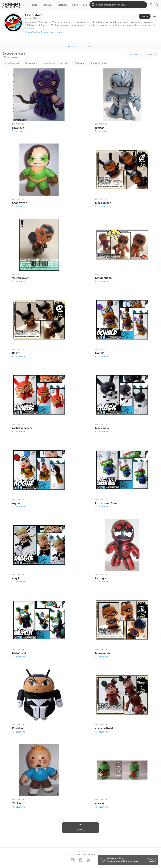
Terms (84, 855)
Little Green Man (106, 503)
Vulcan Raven (21, 278)
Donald (100, 353)
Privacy (92, 855)
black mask (102, 428)
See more (30, 28)
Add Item (151, 54)
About (69, 855)
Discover (47, 5)
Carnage (101, 578)
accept (152, 860)
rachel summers (22, 428)
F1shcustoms (19, 131)
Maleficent (19, 653)
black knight (103, 203)
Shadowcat (19, 203)
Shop (35, 5)
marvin (99, 803)
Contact (76, 855)
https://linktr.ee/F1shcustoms (40, 32)
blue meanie (103, 653)
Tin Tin (16, 803)
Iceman (100, 128)
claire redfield (104, 728)
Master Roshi (104, 278)
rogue (16, 503)
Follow (145, 16)
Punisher (18, 728)
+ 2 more (59, 32)
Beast (16, 353)
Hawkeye (18, 128)
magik (16, 578)
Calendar (62, 5)
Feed (75, 5)
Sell (85, 5)
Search (135, 54)
